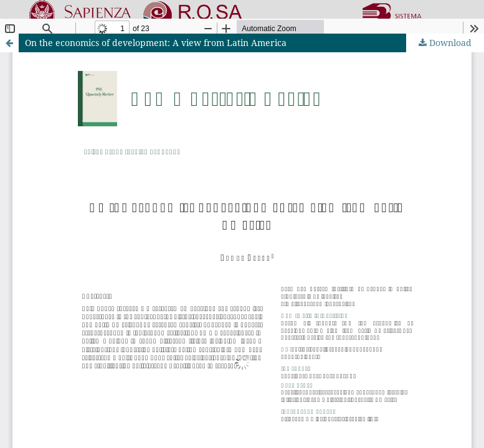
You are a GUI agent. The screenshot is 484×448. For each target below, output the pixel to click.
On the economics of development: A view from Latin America (156, 43)
